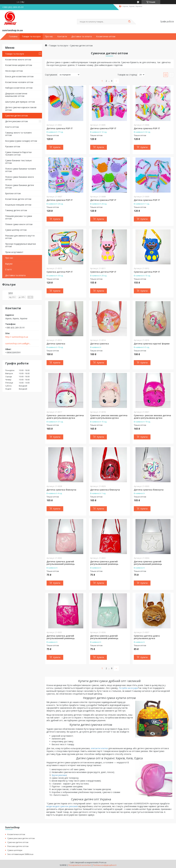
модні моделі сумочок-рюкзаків (62, 806)
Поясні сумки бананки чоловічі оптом (20, 170)
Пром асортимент (14, 252)
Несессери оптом (14, 71)
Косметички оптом (106, 36)
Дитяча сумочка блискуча (61, 490)
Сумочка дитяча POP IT (60, 272)
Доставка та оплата (82, 36)
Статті (8, 269)
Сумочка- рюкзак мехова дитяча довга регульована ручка (65, 417)
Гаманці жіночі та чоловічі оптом (18, 134)
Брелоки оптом (13, 193)
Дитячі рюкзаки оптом (16, 121)
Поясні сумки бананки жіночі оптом (19, 178)
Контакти (62, 36)
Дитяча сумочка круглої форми (152, 344)
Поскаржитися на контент (80, 865)
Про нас (49, 36)
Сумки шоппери (15, 850)
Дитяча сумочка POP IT (60, 128)
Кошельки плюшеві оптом (18, 205)
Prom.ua (103, 862)
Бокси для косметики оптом (19, 76)
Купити (57, 147)
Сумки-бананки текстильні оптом (18, 162)
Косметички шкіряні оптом (19, 65)
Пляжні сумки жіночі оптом (19, 224)
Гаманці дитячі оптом (16, 210)
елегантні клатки (99, 748)
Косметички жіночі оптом (18, 60)
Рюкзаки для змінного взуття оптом (20, 237)
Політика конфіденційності (105, 865)
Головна (13, 36)
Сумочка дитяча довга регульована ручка (147, 637)
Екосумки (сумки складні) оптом (21, 141)
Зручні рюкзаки (59, 775)
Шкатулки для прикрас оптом (20, 102)
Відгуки (9, 264)
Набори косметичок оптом (19, 88)
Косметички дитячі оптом (18, 199)
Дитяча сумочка (56, 344)
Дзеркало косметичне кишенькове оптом (16, 95)
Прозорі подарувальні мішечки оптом (20, 245)
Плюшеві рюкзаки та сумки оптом (19, 217)
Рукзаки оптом (13, 146)
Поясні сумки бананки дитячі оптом (20, 186)
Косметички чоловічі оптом (19, 82)
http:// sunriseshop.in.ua (17, 337)
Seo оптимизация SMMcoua (20, 854)
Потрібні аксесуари (128, 688)
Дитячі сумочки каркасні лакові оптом (21, 109)
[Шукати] (129, 22)
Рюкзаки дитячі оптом (18, 846)
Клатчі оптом (12, 127)
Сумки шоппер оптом (16, 230)
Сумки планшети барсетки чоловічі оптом (18, 154)
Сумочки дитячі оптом (16, 116)
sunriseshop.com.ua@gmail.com (18, 344)
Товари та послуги (31, 36)
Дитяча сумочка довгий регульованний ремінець (61, 563)
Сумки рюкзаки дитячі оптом (21, 838)
